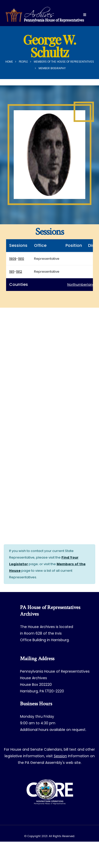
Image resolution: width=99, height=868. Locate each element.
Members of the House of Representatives (64, 62)
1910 (21, 259)
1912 (19, 272)
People (23, 62)
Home (9, 62)
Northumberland (81, 284)
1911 (12, 272)
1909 (13, 259)
